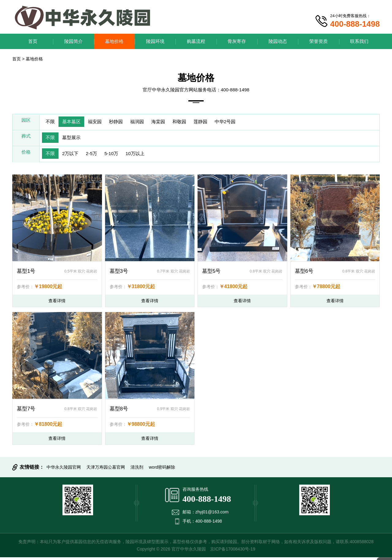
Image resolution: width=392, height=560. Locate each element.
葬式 (26, 139)
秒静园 (126, 122)
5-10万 (121, 156)
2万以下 (74, 156)
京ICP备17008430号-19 (233, 552)
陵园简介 (73, 41)
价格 (26, 156)
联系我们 (359, 41)
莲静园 (221, 122)
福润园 (149, 122)
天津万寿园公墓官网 (106, 470)
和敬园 (197, 122)
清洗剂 (137, 470)
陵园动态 (278, 41)
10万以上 (147, 156)
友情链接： (32, 470)
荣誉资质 (318, 41)
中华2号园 (249, 122)
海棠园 (173, 122)
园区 (26, 122)
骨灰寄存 (237, 41)
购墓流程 (196, 41)
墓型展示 (75, 139)
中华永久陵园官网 (64, 470)
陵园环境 (155, 41)
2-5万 (98, 156)
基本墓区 (75, 122)
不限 (51, 122)
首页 (33, 41)
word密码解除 (162, 470)
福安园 (102, 122)
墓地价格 (114, 41)
